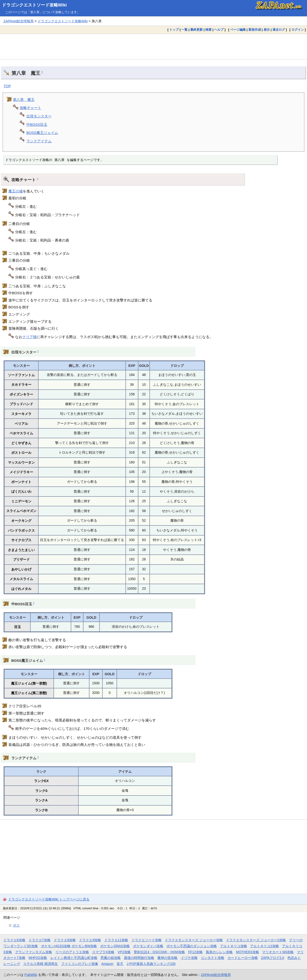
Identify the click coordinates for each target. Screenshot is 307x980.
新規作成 (255, 30)
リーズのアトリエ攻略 (72, 952)
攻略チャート (30, 108)
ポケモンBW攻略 (84, 946)
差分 (267, 30)
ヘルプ (219, 30)
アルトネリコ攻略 (234, 946)
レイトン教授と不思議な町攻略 (74, 958)
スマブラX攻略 (103, 952)
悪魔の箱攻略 (111, 958)
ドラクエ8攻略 (65, 940)
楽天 (120, 964)
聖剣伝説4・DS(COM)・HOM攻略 (159, 952)
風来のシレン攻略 (219, 952)
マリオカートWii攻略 (278, 952)
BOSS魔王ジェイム (42, 133)
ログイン (298, 30)
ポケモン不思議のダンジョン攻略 (192, 946)
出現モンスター (39, 116)
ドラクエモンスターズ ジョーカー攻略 (194, 940)
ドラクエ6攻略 (14, 940)
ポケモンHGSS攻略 (56, 946)
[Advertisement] (153, 46)
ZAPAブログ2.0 (272, 958)
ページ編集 (238, 30)
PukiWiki (31, 975)
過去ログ (279, 30)
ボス (16, 925)
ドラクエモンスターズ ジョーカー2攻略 (256, 940)
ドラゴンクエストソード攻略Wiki (34, 5)
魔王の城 (16, 191)
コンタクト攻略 (213, 958)
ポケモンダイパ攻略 (148, 946)
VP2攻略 (124, 952)
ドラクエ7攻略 (40, 940)
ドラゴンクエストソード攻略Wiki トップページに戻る (49, 899)
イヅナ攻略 (189, 958)
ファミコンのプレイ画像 (80, 964)
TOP (7, 86)
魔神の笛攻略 (167, 958)
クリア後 (30, 337)
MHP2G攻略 (38, 958)
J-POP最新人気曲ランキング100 (151, 964)
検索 (208, 30)
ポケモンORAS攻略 (115, 946)
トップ (174, 30)
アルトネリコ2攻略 (265, 946)
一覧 (184, 30)
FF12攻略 (195, 952)
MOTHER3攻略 (248, 952)
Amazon (107, 964)
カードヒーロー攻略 (243, 958)
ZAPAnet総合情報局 (18, 21)
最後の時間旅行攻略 (139, 958)
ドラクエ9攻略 (90, 940)
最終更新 (196, 30)
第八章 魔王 (24, 100)
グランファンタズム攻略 (34, 952)
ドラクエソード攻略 (147, 940)
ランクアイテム (39, 141)
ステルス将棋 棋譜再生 (41, 964)
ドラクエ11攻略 (116, 940)
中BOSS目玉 (37, 124)
